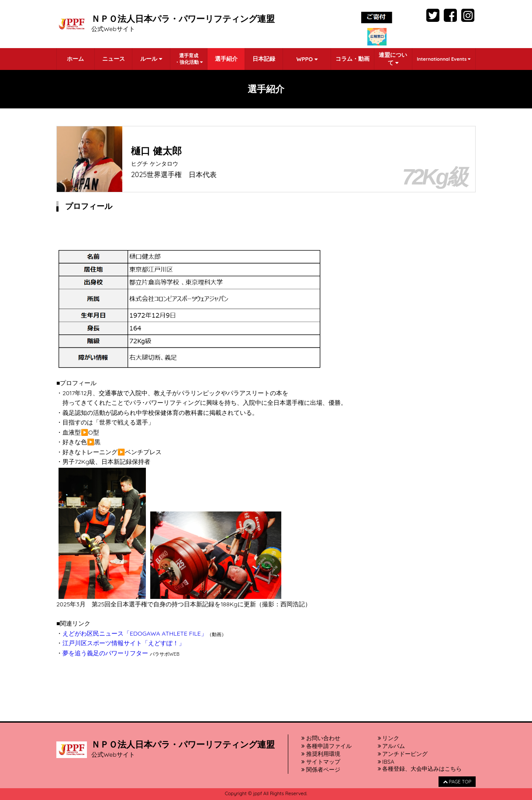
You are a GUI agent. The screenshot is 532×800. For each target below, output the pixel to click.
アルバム (392, 746)
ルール (151, 59)
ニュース (114, 59)
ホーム (75, 59)
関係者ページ (321, 769)
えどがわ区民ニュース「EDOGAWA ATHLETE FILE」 (135, 633)
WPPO (307, 59)
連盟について (393, 59)
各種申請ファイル (326, 746)
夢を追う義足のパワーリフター (105, 653)
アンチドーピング (403, 754)
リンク (389, 738)
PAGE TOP (457, 782)
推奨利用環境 (321, 754)
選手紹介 (226, 59)
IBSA (386, 762)
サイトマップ (321, 762)
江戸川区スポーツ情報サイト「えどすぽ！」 (124, 643)
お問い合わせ (321, 738)
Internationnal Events (444, 59)
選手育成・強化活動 (189, 59)
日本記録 (264, 59)
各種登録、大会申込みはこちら (420, 769)
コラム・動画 (352, 59)
